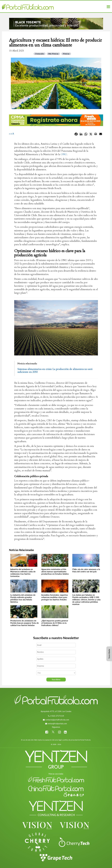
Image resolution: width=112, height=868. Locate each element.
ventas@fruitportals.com (57, 724)
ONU (64, 154)
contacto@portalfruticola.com (57, 720)
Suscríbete (109, 654)
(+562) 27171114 (57, 716)
